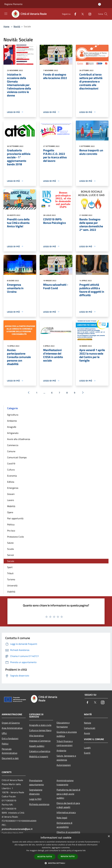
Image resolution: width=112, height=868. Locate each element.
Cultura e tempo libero (40, 730)
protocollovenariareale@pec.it (17, 829)
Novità (17, 26)
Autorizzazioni (64, 765)
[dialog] (56, 851)
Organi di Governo (11, 723)
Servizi (10, 555)
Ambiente (12, 421)
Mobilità (11, 506)
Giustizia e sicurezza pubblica (67, 734)
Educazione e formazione (63, 725)
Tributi (10, 573)
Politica (11, 524)
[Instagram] (89, 14)
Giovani (11, 494)
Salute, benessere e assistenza (66, 758)
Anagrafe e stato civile (40, 725)
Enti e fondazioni (10, 738)
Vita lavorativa (36, 736)
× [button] (109, 836)
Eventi (87, 753)
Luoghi (87, 748)
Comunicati (90, 728)
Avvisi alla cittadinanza (19, 439)
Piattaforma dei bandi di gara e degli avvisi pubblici (68, 794)
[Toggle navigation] (6, 14)
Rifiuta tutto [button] (68, 856)
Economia (12, 476)
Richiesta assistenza (39, 804)
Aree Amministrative (12, 728)
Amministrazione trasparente (65, 782)
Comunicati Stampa (17, 457)
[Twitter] (81, 14)
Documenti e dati (10, 758)
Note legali (62, 818)
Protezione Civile (15, 537)
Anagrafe (12, 427)
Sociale (11, 561)
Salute (10, 543)
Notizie (87, 723)
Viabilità (11, 592)
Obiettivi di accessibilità (68, 832)
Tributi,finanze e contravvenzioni (65, 743)
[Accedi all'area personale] (100, 4)
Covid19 (11, 463)
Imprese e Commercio (40, 741)
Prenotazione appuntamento (36, 782)
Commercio (13, 445)
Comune (11, 451)
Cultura (11, 470)
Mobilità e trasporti (39, 756)
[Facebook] (74, 14)
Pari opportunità (15, 518)
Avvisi (87, 733)
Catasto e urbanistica (40, 751)
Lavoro (10, 500)
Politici (5, 744)
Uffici (4, 733)
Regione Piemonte (13, 4)
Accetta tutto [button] (45, 857)
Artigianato (13, 433)
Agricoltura (13, 415)
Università (12, 585)
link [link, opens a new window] (84, 850)
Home (6, 26)
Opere (10, 512)
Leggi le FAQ (35, 799)
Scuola (10, 549)
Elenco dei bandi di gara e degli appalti (68, 805)
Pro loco (11, 531)
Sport (10, 567)
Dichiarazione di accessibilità (64, 825)
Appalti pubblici (37, 746)
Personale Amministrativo (9, 751)
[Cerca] (106, 14)
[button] (56, 863)
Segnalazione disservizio (36, 792)
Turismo (11, 579)
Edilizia (11, 482)
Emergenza (13, 488)
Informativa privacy (66, 812)
